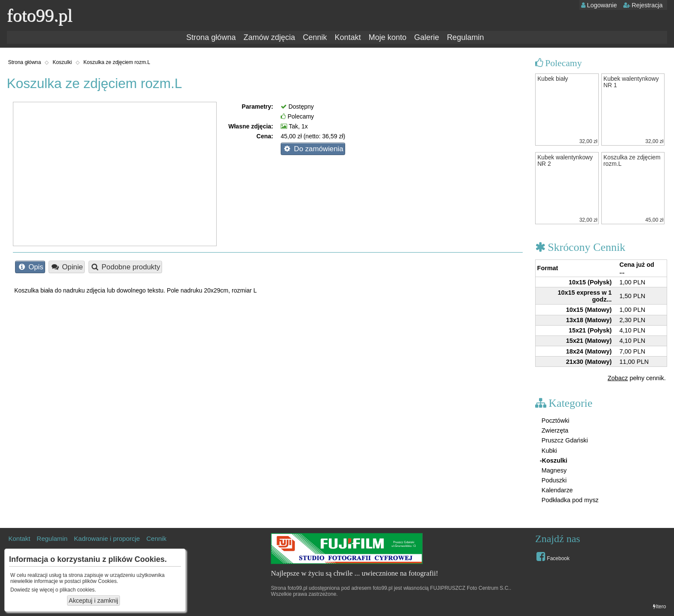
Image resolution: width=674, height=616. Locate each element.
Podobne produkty (125, 267)
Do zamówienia (313, 149)
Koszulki (62, 62)
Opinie (67, 267)
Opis (30, 267)
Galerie (427, 37)
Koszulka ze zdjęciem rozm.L (117, 62)
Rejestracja (643, 5)
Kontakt (348, 37)
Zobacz (618, 378)
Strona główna (211, 37)
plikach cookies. (78, 590)
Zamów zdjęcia (269, 37)
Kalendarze (556, 490)
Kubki (548, 451)
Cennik (315, 37)
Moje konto (388, 37)
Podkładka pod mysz (569, 500)
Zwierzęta (554, 430)
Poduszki (553, 480)
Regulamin (466, 37)
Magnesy (553, 470)
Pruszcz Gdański (564, 440)
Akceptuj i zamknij (93, 601)
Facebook (553, 556)
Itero (659, 607)
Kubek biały (553, 79)
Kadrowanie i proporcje (107, 538)
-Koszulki (554, 460)
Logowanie (599, 5)
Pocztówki (555, 421)
